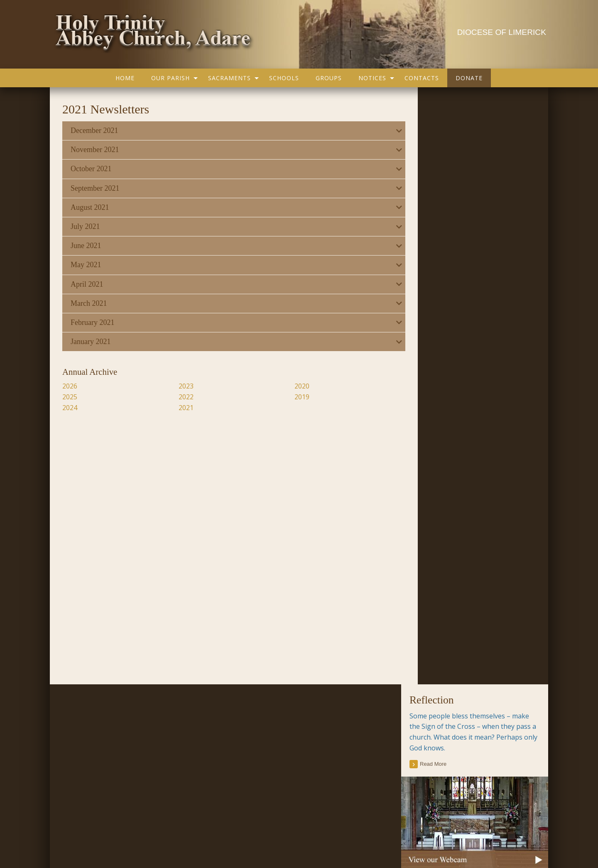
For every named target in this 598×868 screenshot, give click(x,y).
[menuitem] (125, 78)
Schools (284, 78)
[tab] (225, 131)
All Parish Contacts (437, 585)
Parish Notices (82, 748)
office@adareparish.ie (208, 840)
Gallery (238, 818)
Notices (372, 78)
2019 (291, 397)
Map (263, 818)
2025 (71, 397)
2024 (71, 408)
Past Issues (500, 458)
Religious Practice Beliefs (270, 782)
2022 (181, 397)
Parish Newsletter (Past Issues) (105, 732)
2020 (291, 386)
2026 (71, 386)
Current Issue (466, 458)
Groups (329, 78)
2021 (181, 408)
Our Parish (170, 78)
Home (125, 78)
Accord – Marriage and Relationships (286, 715)
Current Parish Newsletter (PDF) (106, 715)
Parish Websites (415, 840)
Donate (469, 78)
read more (433, 167)
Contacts (422, 78)
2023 (181, 386)
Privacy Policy (83, 840)
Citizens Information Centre (273, 732)
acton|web (487, 840)
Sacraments (229, 78)
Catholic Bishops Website (271, 765)
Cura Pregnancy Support (269, 748)
